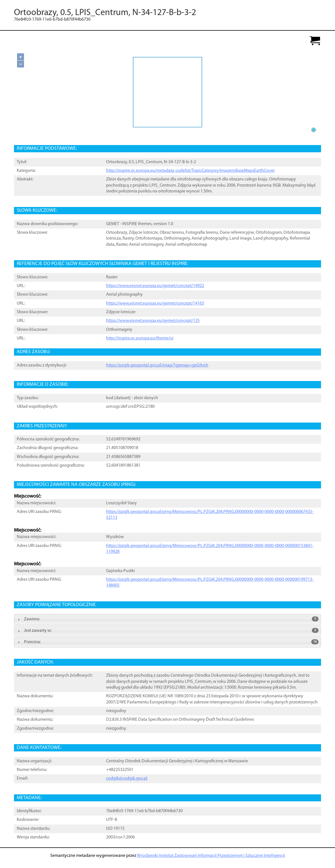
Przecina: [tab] (167, 642)
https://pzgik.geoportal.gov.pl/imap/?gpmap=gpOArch (157, 365)
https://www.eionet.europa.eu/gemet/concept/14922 (155, 286)
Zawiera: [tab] (167, 619)
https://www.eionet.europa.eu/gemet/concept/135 (153, 321)
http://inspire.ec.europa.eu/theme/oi (140, 338)
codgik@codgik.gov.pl (127, 778)
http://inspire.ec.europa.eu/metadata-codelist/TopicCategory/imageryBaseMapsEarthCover (190, 171)
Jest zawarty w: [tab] (167, 630)
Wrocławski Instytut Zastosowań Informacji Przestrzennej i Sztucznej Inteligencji (211, 856)
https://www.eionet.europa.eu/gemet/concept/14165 (155, 303)
